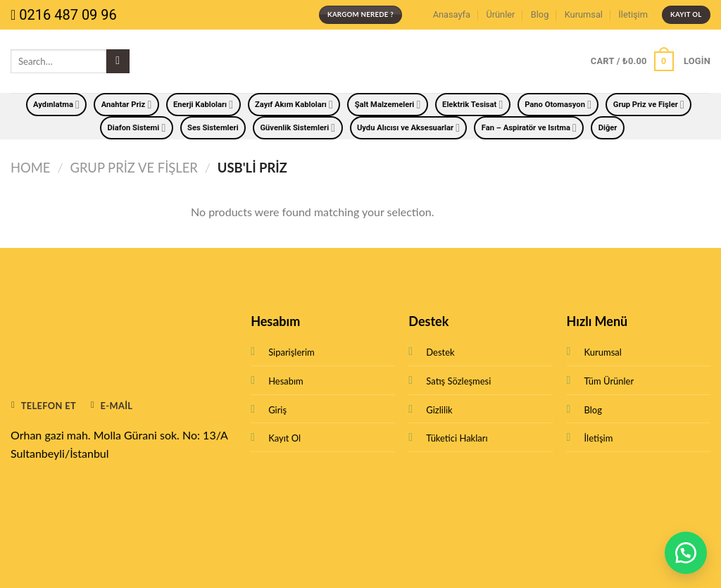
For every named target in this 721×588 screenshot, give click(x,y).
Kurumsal (584, 14)
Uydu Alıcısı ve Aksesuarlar (408, 128)
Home (30, 168)
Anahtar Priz (127, 105)
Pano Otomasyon (558, 105)
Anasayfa (452, 14)
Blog (540, 14)
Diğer (608, 128)
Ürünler (500, 14)
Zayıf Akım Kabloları (294, 105)
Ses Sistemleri (213, 128)
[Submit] (118, 61)
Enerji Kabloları (203, 105)
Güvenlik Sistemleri (297, 128)
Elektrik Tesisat (472, 105)
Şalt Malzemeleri (388, 105)
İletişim (633, 14)
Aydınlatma (56, 105)
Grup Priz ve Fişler (649, 105)
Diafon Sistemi (137, 128)
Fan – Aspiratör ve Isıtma (529, 128)
